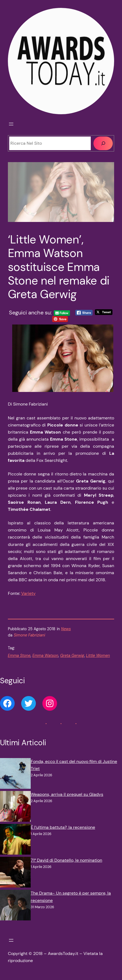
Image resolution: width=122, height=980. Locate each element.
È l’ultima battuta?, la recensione (63, 827)
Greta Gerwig (72, 656)
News (66, 629)
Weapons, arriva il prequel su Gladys (67, 794)
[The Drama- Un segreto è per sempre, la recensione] (15, 906)
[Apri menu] (11, 124)
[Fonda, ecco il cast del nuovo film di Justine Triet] (15, 775)
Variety (28, 593)
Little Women (98, 656)
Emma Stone (19, 656)
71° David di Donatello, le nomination (66, 860)
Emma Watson (45, 656)
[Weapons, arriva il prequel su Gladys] (15, 807)
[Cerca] (103, 143)
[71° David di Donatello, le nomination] (15, 873)
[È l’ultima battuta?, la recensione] (15, 840)
